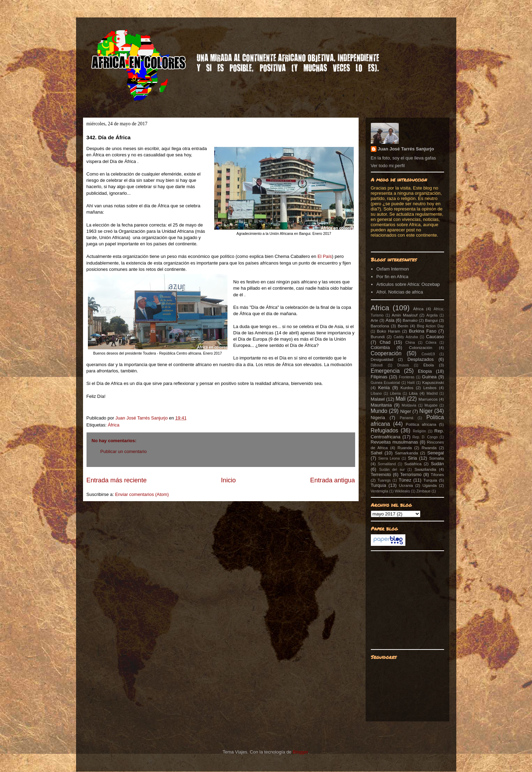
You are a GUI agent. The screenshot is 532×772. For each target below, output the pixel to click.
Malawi (378, 399)
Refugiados (385, 430)
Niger (406, 411)
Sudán (437, 464)
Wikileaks (402, 491)
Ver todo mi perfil (388, 166)
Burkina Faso (423, 331)
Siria (412, 458)
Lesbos (430, 388)
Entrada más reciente (117, 480)
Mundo (379, 411)
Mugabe (431, 405)
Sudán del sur (392, 470)
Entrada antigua (332, 480)
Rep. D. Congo (425, 437)
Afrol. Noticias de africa (400, 292)
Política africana (421, 424)
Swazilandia (425, 469)
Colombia (380, 347)
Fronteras (407, 377)
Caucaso (435, 337)
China (410, 343)
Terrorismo (411, 474)
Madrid (432, 394)
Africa (380, 308)
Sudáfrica (413, 464)
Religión (419, 431)
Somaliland (387, 464)
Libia (413, 393)
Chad (385, 342)
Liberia (395, 394)
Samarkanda (406, 453)
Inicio (228, 480)
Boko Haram (388, 331)
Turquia (430, 480)
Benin (403, 326)
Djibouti (377, 365)
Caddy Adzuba (406, 337)
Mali (401, 399)
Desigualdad (382, 359)
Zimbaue (424, 491)
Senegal (436, 453)
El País (325, 256)
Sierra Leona (389, 458)
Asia (390, 320)
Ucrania (406, 485)
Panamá (407, 418)
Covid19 (428, 354)
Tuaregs (384, 480)
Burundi (378, 337)
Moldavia (409, 405)
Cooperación (386, 353)
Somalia (436, 458)
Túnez (405, 480)
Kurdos (407, 388)
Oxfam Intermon (393, 269)
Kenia (384, 388)
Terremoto (381, 474)
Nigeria (378, 418)
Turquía (379, 485)
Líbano (376, 394)
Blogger (300, 752)
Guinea (429, 377)
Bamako (410, 320)
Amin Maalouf (405, 315)
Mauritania (381, 405)
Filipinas (379, 377)
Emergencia (385, 371)
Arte (374, 320)
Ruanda (405, 448)
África (114, 425)
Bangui (431, 320)
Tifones (437, 474)
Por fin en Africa (392, 277)
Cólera (431, 343)
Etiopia (425, 371)
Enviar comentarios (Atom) (142, 494)
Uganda (430, 485)
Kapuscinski (433, 382)
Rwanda (429, 448)
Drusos (403, 365)
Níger (426, 411)
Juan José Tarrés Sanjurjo (142, 418)
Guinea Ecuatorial (385, 383)
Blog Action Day (430, 326)
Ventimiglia (380, 491)
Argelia (432, 315)
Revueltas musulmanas (395, 442)
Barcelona (380, 326)
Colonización (421, 347)
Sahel (377, 453)
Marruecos (428, 399)
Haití (411, 383)
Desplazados (421, 359)
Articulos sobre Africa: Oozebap (408, 284)
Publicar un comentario (124, 451)
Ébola (428, 365)
